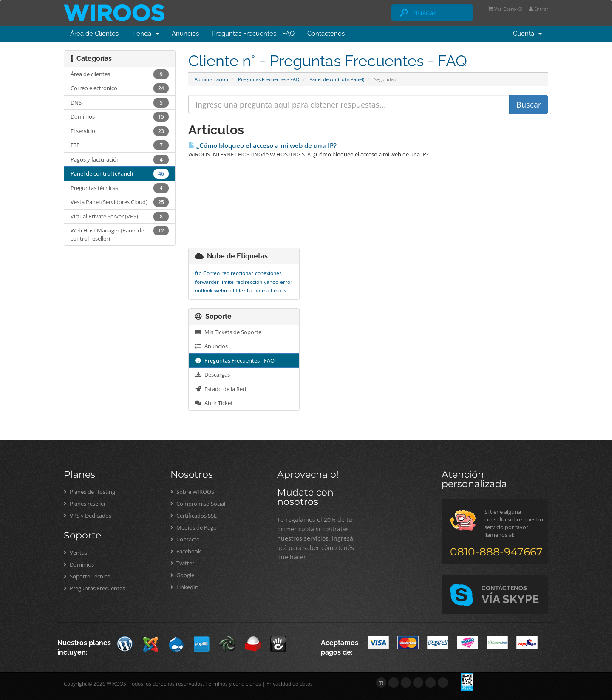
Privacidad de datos (290, 684)
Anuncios (185, 34)
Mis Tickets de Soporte (228, 332)
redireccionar (237, 273)
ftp (198, 273)
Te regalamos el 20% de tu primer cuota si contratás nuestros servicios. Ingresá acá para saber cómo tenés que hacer (316, 538)
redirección (249, 282)
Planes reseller (85, 504)
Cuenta (527, 34)
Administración (211, 79)
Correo (211, 273)
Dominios (79, 564)
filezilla (244, 290)
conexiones (268, 273)
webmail (224, 290)
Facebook (186, 551)
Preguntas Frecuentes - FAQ (253, 34)
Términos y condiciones (233, 684)
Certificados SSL (194, 516)
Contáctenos (326, 34)
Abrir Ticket (214, 403)
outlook (204, 290)
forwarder (207, 282)
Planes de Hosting (89, 492)
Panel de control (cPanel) (337, 79)
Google (182, 575)
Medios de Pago (194, 527)
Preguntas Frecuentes (94, 588)
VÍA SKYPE (510, 595)
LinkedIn (184, 587)
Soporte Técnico (87, 576)
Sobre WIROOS (192, 492)
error (286, 282)
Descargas (212, 374)
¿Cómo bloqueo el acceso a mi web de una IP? (262, 146)
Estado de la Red (221, 389)
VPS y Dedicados (88, 516)
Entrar (538, 9)
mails (280, 290)
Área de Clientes (94, 34)
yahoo (271, 282)
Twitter (182, 563)
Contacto (185, 539)
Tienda (145, 34)
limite (227, 282)
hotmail (263, 290)
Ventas (75, 553)
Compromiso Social (198, 504)
